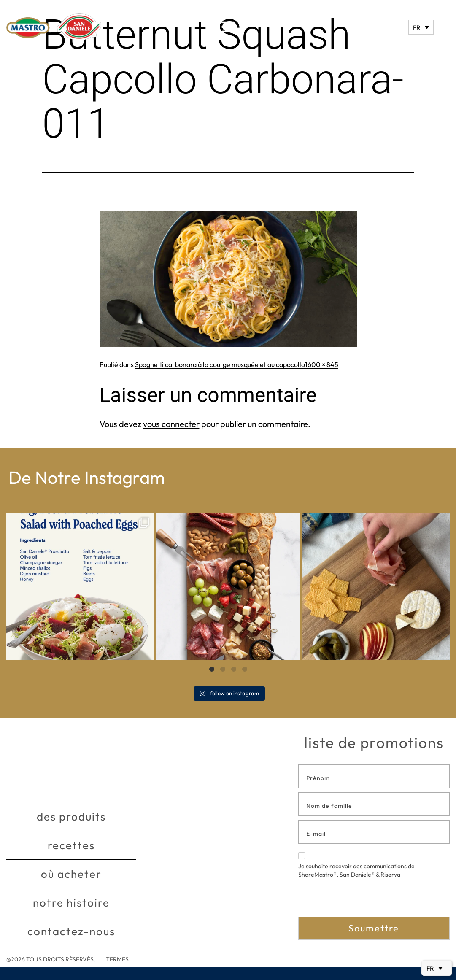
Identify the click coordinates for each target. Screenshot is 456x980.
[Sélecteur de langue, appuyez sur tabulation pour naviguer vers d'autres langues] (421, 27)
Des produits (71, 817)
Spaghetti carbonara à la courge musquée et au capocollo (220, 364)
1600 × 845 (322, 364)
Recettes (71, 845)
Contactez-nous (71, 931)
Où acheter (71, 874)
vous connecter (171, 424)
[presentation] (362, 900)
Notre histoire (71, 903)
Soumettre (374, 928)
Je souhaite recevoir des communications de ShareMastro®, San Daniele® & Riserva (356, 865)
